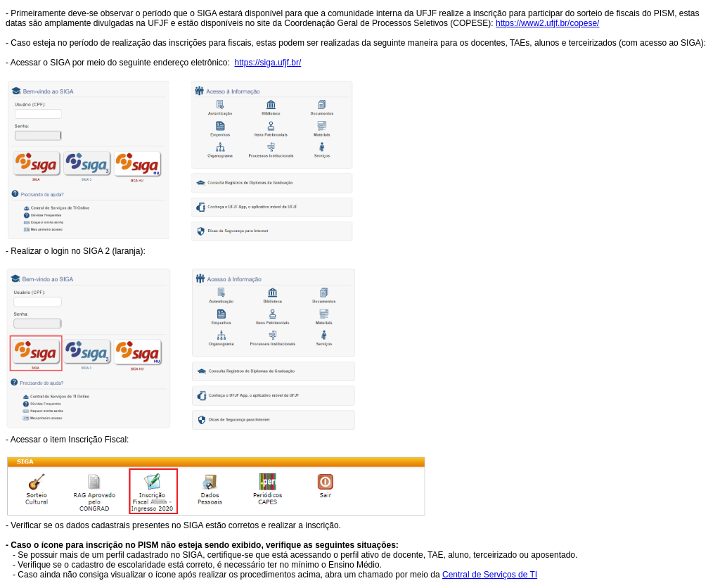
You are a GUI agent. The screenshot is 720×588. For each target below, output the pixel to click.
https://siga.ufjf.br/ (268, 63)
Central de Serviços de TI (490, 575)
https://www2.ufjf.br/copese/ (547, 23)
